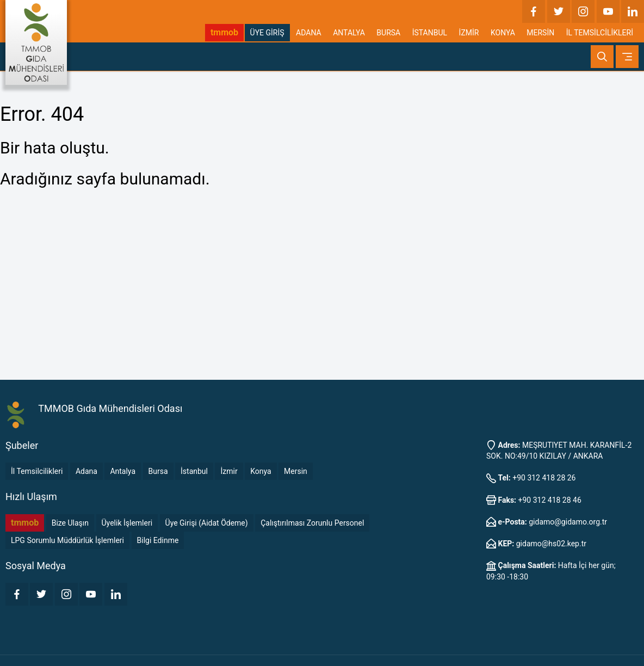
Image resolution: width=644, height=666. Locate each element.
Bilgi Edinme (158, 540)
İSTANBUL (430, 33)
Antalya (123, 471)
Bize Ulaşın (70, 523)
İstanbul (194, 471)
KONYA (503, 33)
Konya (261, 471)
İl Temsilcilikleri (37, 471)
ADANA (309, 33)
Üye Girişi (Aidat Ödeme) (207, 523)
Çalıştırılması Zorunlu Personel (312, 523)
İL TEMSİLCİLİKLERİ (600, 33)
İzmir (229, 471)
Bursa (158, 471)
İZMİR (469, 33)
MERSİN (540, 33)
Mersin (296, 471)
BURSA (388, 33)
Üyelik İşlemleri (127, 523)
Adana (86, 471)
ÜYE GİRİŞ (267, 33)
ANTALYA (349, 33)
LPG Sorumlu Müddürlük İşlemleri (67, 540)
